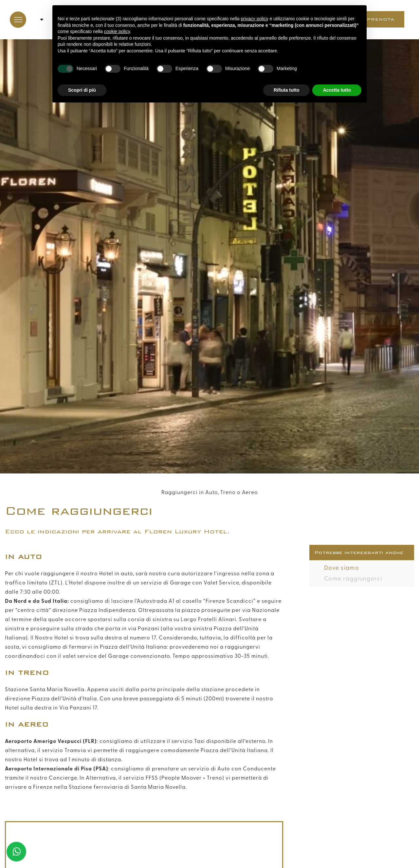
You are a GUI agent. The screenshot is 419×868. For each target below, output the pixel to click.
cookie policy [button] (117, 31)
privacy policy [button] (255, 19)
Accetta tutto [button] (337, 90)
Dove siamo (342, 568)
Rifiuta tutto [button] (287, 90)
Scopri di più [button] (82, 90)
